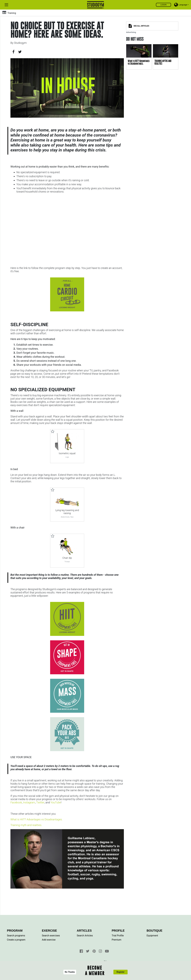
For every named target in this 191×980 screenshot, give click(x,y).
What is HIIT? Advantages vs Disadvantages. (36, 819)
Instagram (29, 802)
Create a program (16, 940)
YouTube (56, 802)
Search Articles (85, 936)
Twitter (40, 802)
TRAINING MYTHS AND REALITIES (163, 62)
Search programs (16, 936)
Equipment (152, 936)
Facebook (16, 802)
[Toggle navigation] (6, 5)
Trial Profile (118, 936)
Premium (117, 940)
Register (120, 972)
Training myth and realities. (26, 825)
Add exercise (49, 940)
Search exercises (51, 936)
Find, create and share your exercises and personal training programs (96, 5)
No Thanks (70, 972)
